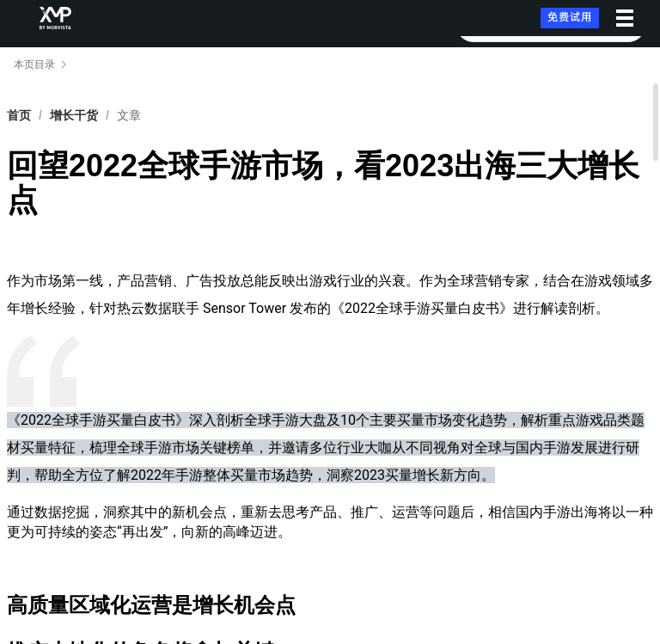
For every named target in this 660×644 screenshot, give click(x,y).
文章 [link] (129, 115)
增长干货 (74, 115)
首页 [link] (19, 115)
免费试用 (570, 18)
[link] (74, 115)
